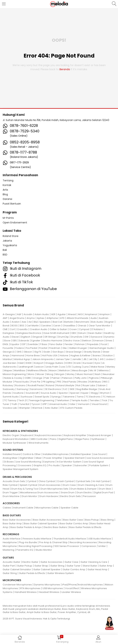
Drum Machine (11, 496)
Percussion (89, 496)
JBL (85, 359)
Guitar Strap (41, 566)
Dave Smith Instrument (56, 333)
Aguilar (62, 314)
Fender (69, 344)
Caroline (46, 326)
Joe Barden (9, 363)
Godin (47, 352)
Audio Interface (12, 539)
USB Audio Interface (100, 539)
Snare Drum (68, 492)
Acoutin (28, 314)
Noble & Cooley (13, 378)
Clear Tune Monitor (99, 326)
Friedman (55, 348)
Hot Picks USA (50, 355)
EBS (15, 341)
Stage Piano (82, 439)
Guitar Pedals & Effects (32, 573)
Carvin (57, 326)
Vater (72, 404)
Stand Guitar (90, 566)
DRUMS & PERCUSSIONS (17, 477)
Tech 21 (23, 400)
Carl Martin (33, 326)
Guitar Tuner (74, 566)
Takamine (69, 397)
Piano (53, 439)
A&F (19, 314)
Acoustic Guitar (11, 562)
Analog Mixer (10, 458)
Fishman (80, 344)
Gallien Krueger (78, 348)
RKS (105, 382)
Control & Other (32, 454)
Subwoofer (81, 465)
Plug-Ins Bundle (28, 542)
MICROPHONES (12, 580)
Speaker (67, 465)
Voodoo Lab (10, 408)
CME (5, 329)
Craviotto (22, 329)
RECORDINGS (11, 534)
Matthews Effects (37, 370)
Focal (104, 344)
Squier (85, 393)
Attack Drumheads (78, 318)
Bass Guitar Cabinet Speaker (41, 523)
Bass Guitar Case (73, 520)
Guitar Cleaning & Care (94, 562)
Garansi (7, 199)
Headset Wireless (49, 592)
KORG (69, 363)
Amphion (105, 314)
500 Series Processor (67, 546)
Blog (5, 194)
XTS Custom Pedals (71, 408)
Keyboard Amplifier (75, 435)
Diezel (15, 337)
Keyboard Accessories (48, 435)
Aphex (41, 318)
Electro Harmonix (52, 341)
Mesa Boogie (80, 370)
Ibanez (97, 355)
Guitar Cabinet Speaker (47, 569)
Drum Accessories (50, 485)
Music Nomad (85, 374)
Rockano (20, 385)
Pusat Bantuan (12, 204)
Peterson (67, 378)
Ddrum (82, 333)
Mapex (8, 370)
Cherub (82, 326)
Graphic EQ (40, 465)
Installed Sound (12, 454)
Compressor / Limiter (94, 546)
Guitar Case (71, 562)
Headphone (10, 542)
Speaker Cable (69, 508)
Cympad (84, 329)
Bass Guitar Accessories (17, 520)
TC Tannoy (10, 400)
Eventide (33, 344)
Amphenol (91, 314)
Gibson (28, 352)
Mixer (39, 458)
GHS (19, 352)
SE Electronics (53, 389)
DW (87, 337)
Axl (30, 322)
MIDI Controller (39, 439)
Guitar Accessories (51, 562)
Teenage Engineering (42, 400)
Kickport (39, 363)
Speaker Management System (20, 469)
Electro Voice (72, 341)
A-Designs (9, 314)
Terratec (95, 400)
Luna (86, 367)
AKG (80, 314)
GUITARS (8, 558)
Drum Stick (105, 489)
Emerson (99, 341)
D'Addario (97, 329)
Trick (105, 400)
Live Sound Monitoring (29, 462)
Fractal (43, 348)
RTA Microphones (30, 588)
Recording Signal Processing (36, 546)
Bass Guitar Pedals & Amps (26, 527)
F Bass (44, 344)
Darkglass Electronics (29, 333)
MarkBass (20, 370)
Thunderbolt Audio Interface (70, 539)
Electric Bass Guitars (55, 527)
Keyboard (27, 435)
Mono (31, 374)
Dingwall (37, 337)
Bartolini (69, 322)
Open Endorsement (15, 223)
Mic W (93, 370)
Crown (73, 329)
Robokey (8, 385)
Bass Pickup (92, 520)
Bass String (107, 520)
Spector (63, 393)
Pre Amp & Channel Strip (53, 542)
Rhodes (83, 382)
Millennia (104, 370)
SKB (72, 389)
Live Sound (99, 454)
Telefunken (63, 400)
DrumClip (63, 337)
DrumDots (77, 337)
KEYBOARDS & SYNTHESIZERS (20, 431)
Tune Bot (24, 404)
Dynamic (109, 337)
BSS (22, 326)
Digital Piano (66, 439)
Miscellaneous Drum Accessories (39, 492)
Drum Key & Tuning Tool (25, 489)
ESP (24, 344)
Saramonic (36, 389)
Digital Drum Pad (104, 492)
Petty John (81, 378)
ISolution (108, 355)
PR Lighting (49, 382)
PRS (59, 382)
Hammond (18, 355)
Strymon (105, 393)
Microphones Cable (47, 508)
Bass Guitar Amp (12, 523)
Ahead (72, 314)
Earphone (49, 462)
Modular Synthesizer (14, 443)
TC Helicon (109, 397)
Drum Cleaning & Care (91, 485)
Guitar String (57, 566)
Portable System (99, 465)
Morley (71, 374)
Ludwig (77, 367)
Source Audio (49, 393)
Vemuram (84, 404)
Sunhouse (27, 397)
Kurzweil (88, 363)
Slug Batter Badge (87, 389)
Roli (78, 385)
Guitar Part (9, 566)
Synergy (56, 397)
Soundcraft (32, 393)
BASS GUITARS (12, 515)
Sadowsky (9, 389)
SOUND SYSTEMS (13, 450)
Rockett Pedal (36, 385)
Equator (15, 344)
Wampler (25, 408)
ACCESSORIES (11, 503)
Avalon (16, 322)
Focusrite (8, 348)
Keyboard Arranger (100, 435)
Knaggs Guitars (54, 363)
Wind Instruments (38, 443)
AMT (5, 318)
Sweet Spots (42, 397)
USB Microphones (53, 588)
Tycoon (36, 404)
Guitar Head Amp (97, 569)
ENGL (5, 344)
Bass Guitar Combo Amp (74, 523)
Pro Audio (54, 465)
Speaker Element (75, 458)
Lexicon (40, 367)
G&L (65, 348)
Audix (94, 318)
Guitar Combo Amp (74, 569)
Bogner (110, 322)
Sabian (102, 385)
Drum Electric (84, 492)
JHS (102, 359)
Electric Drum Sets (70, 496)
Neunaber (109, 374)
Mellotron (64, 370)
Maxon (53, 370)
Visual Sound (99, 404)
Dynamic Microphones (47, 585)
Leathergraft (26, 367)
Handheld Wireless (26, 592)
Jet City (93, 359)
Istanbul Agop (22, 359)
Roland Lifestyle (65, 385)
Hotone (64, 355)
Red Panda (70, 382)
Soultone (18, 393)
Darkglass (8, 333)
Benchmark (82, 322)
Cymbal (32, 481)
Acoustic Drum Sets (14, 481)
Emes (109, 341)
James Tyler (63, 359)
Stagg (94, 393)
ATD (62, 318)
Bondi (6, 326)
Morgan (60, 374)
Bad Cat (57, 322)
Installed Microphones (56, 454)
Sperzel (75, 393)
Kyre (97, 363)
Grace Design (74, 352)
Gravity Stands (92, 352)
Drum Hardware (49, 496)
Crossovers (25, 465)
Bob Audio (97, 322)
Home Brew (33, 355)
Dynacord (96, 337)
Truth (14, 404)
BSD (5, 255)
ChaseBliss (69, 326)
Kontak (7, 185)
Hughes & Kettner (81, 355)
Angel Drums (17, 318)
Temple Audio (79, 400)
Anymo (31, 318)
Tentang (8, 180)
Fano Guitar (56, 344)
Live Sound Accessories (100, 458)
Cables (7, 508)
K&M (21, 363)
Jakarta (7, 241)
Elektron (87, 341)
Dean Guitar (95, 333)
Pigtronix (94, 378)
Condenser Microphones (17, 585)
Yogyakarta (10, 245)
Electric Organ (11, 435)
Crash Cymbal (65, 481)
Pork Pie (36, 382)
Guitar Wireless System (61, 573)
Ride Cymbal (10, 485)
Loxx (63, 367)
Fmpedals (93, 344)
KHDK (29, 363)
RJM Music (95, 382)
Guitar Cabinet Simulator (17, 569)
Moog (50, 374)
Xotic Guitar (51, 408)
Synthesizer (98, 439)
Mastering (8, 550)
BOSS (15, 326)
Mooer (40, 374)
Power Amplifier (53, 458)
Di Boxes (9, 462)
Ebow (7, 341)
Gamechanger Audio (102, 348)
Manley (111, 367)
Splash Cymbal (28, 485)
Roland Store (11, 236)
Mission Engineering (14, 374)
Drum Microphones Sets (54, 489)
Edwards (24, 341)
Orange (38, 378)
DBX (74, 333)
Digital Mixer (27, 458)
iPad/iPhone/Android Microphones (83, 585)
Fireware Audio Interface (37, 539)
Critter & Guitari (58, 329)
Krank (78, 363)
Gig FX (38, 352)
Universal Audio (58, 404)
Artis (5, 190)
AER (53, 314)
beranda (65, 69)
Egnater (36, 341)
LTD (69, 367)
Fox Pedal (31, 348)
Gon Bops (58, 352)
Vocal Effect (72, 588)
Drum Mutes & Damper (84, 489)
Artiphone (52, 318)
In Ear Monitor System (69, 462)
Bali (5, 250)
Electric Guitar (30, 562)
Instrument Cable (23, 508)
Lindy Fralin (52, 367)
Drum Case (69, 485)
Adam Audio (42, 314)
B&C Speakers (42, 322)
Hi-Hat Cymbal (101, 481)
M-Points (8, 218)
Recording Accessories (83, 542)
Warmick (37, 408)
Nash (98, 374)
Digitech (26, 337)
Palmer (56, 378)
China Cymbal (47, 481)
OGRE (28, 378)
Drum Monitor (29, 496)
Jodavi (110, 359)
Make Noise (98, 367)
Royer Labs (89, 385)
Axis (24, 322)
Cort (12, 329)
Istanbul (7, 359)
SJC (65, 389)
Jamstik (77, 359)
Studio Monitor (44, 550)
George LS (9, 352)
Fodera (20, 348)
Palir (47, 378)
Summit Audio (11, 397)
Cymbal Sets (83, 481)
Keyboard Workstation (16, 439)
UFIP (45, 404)
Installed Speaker (81, 454)
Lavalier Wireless (71, 592)
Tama (80, 397)
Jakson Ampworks (43, 359)
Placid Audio (22, 382)
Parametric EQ (25, 550)
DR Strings (50, 337)
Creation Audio (39, 329)
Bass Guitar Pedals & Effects (85, 527)
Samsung (22, 389)
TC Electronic (93, 397)
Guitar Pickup (25, 566)
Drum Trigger (10, 492)
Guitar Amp (106, 566)
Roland (50, 385)
